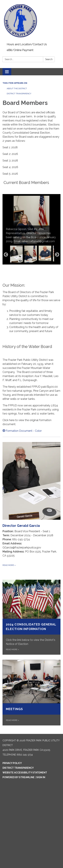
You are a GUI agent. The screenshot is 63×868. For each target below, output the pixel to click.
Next (57, 255)
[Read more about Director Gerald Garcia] (32, 504)
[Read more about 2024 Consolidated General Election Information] (32, 617)
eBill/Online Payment (20, 50)
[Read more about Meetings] (32, 693)
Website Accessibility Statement (25, 773)
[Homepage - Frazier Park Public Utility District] (32, 21)
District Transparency (19, 94)
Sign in (41, 777)
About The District (17, 89)
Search (49, 59)
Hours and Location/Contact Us (27, 44)
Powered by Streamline (18, 777)
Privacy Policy (12, 763)
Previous (6, 255)
